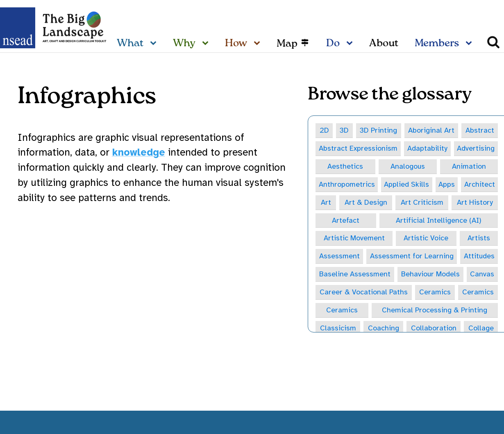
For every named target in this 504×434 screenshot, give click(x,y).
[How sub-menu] (259, 44)
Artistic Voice (426, 239)
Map (287, 44)
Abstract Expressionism (358, 148)
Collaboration (434, 329)
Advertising (476, 148)
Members (437, 44)
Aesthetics (345, 166)
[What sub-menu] (155, 44)
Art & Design (366, 203)
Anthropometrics (346, 184)
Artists (479, 239)
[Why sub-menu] (207, 44)
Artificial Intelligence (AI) (439, 221)
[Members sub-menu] (470, 44)
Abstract (480, 130)
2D (324, 130)
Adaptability (427, 148)
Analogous (408, 166)
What (130, 44)
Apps (447, 184)
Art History (475, 203)
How (236, 44)
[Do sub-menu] (351, 44)
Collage (481, 329)
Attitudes (479, 257)
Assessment (339, 257)
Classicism (338, 329)
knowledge (139, 152)
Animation (469, 166)
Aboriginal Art (431, 130)
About (384, 44)
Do (333, 44)
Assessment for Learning (411, 257)
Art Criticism (422, 203)
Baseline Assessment (355, 275)
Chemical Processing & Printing (435, 311)
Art (326, 203)
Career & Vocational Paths (364, 293)
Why (184, 44)
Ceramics (435, 293)
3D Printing (378, 130)
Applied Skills (407, 184)
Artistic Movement (354, 239)
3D (344, 130)
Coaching (384, 329)
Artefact (346, 221)
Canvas (482, 275)
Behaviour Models (430, 275)
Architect (480, 184)
